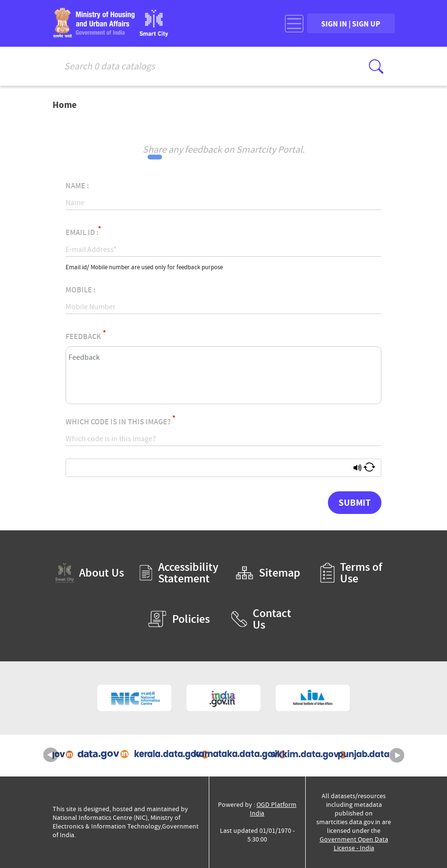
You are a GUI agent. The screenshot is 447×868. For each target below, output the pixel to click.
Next (397, 755)
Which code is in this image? (121, 420)
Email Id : (83, 231)
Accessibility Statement (179, 573)
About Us (90, 573)
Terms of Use (351, 573)
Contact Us (261, 619)
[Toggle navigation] (294, 24)
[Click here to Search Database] (376, 66)
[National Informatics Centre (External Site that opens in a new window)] (134, 698)
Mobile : (81, 290)
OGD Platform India (273, 809)
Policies (179, 619)
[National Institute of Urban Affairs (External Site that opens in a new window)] (313, 698)
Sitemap (268, 573)
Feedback (86, 335)
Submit (355, 502)
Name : (77, 186)
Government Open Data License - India (354, 844)
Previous (51, 755)
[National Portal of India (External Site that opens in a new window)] (223, 698)
